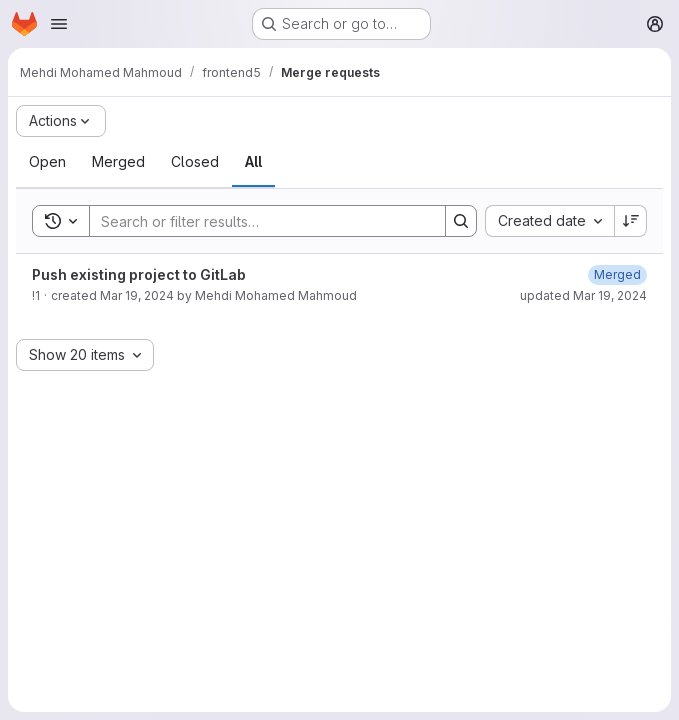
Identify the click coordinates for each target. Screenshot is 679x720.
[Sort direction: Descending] (631, 221)
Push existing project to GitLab (139, 274)
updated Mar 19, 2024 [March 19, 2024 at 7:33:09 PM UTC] (583, 295)
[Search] (257, 221)
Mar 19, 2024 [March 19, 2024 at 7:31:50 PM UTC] (137, 295)
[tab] (47, 162)
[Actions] (61, 121)
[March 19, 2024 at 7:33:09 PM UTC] (617, 274)
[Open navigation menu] (59, 24)
